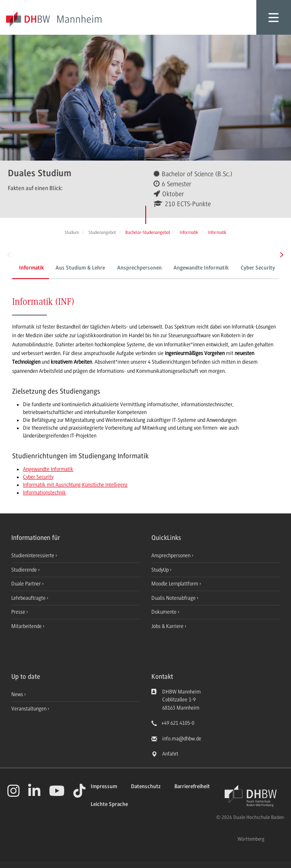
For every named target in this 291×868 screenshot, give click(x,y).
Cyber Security (258, 268)
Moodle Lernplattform (175, 584)
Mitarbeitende (27, 626)
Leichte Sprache (109, 804)
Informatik (31, 268)
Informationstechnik (44, 493)
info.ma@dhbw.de (182, 739)
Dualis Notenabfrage (174, 598)
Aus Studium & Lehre (80, 268)
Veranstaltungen (29, 709)
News (17, 694)
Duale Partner (27, 584)
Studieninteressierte (33, 556)
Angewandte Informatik (201, 268)
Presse (19, 612)
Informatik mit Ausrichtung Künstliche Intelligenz (75, 485)
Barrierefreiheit (192, 787)
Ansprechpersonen (139, 268)
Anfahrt (170, 754)
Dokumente (165, 612)
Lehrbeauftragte (29, 598)
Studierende (25, 570)
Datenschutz (146, 787)
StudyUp (161, 570)
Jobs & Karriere (168, 626)
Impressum (104, 787)
